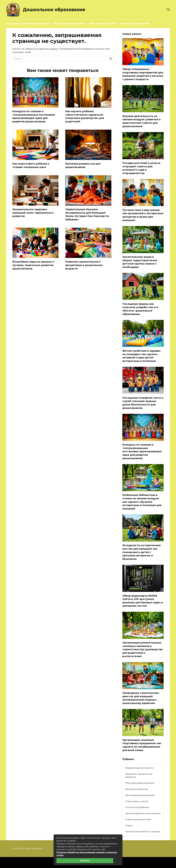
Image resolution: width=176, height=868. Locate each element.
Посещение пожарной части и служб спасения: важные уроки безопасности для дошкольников (143, 403)
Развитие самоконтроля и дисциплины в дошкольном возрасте (84, 265)
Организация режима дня (140, 795)
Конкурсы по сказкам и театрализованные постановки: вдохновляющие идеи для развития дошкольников (34, 116)
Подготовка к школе (103, 24)
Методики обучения (137, 789)
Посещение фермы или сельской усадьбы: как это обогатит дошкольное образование (140, 309)
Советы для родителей (134, 24)
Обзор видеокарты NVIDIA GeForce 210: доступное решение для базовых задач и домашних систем (143, 601)
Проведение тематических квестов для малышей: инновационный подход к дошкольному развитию (141, 698)
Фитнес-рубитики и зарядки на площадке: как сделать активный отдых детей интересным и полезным (141, 356)
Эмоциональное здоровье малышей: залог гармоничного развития (33, 213)
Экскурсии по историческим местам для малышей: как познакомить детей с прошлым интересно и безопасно (141, 552)
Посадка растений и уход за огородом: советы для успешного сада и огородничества (141, 168)
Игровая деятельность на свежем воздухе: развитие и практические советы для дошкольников (141, 121)
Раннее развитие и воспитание (143, 813)
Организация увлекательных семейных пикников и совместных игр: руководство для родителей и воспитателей (143, 649)
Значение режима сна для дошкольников (83, 166)
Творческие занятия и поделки (143, 832)
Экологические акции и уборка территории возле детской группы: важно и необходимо (140, 262)
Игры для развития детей (69, 24)
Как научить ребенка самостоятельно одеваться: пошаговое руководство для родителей (85, 116)
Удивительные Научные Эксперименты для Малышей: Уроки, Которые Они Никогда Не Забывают (87, 215)
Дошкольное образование (54, 10)
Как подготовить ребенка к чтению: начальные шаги (31, 166)
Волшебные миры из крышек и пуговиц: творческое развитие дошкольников (33, 265)
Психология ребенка (137, 807)
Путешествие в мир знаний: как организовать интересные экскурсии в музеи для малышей (143, 215)
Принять (85, 861)
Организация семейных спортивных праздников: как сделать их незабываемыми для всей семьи (142, 745)
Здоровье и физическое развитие (28, 24)
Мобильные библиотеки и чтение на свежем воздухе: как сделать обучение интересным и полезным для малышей (142, 502)
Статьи (129, 825)
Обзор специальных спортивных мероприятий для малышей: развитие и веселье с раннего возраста (143, 74)
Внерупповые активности (140, 768)
